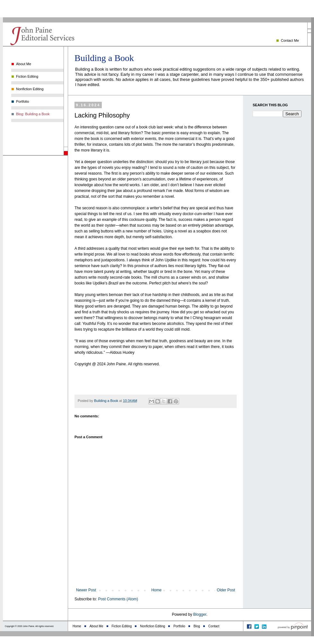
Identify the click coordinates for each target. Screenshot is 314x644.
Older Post (226, 590)
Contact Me (290, 40)
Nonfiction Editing (30, 89)
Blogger (200, 614)
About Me (24, 64)
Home (156, 590)
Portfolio (22, 101)
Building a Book (104, 58)
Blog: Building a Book (33, 114)
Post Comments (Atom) (118, 599)
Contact (214, 626)
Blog (197, 626)
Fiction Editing (27, 76)
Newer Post (86, 590)
